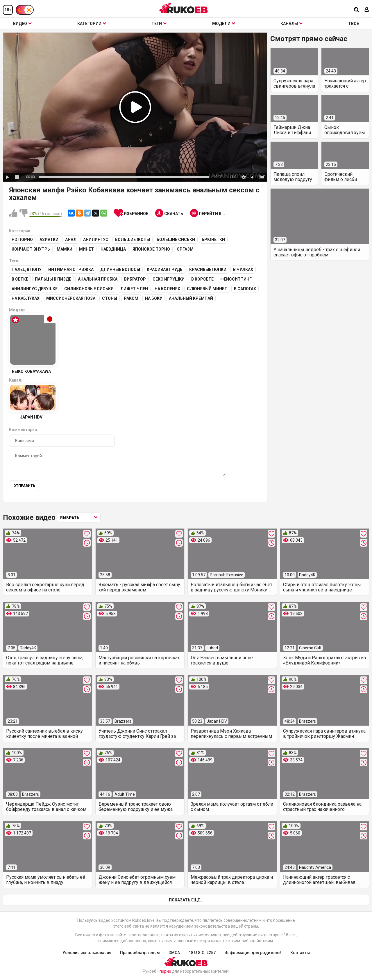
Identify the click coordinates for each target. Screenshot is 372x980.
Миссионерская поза (71, 298)
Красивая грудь (165, 270)
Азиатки (49, 240)
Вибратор (135, 279)
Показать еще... (186, 900)
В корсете (202, 279)
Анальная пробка (98, 279)
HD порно (22, 240)
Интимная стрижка (71, 270)
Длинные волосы (120, 270)
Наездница (113, 249)
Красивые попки (208, 270)
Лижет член (134, 289)
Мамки (65, 249)
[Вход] (367, 10)
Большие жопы (133, 240)
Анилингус (96, 240)
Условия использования (87, 953)
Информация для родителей (253, 953)
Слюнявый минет (207, 289)
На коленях (167, 289)
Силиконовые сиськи (89, 289)
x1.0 (233, 177)
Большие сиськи (176, 240)
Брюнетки (213, 240)
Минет (86, 249)
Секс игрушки (169, 279)
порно (165, 971)
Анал (71, 240)
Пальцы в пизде (53, 279)
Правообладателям (140, 953)
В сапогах (245, 289)
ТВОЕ (354, 24)
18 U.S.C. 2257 (202, 953)
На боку (154, 298)
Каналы (291, 24)
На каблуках (26, 298)
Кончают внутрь (31, 249)
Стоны (110, 298)
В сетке (20, 279)
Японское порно (151, 249)
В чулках (243, 270)
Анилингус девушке (35, 289)
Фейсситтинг (236, 279)
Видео (22, 24)
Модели (224, 24)
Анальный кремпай (191, 298)
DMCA (174, 953)
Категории (92, 24)
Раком (131, 298)
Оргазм (185, 249)
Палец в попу (27, 270)
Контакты (300, 953)
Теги (159, 24)
